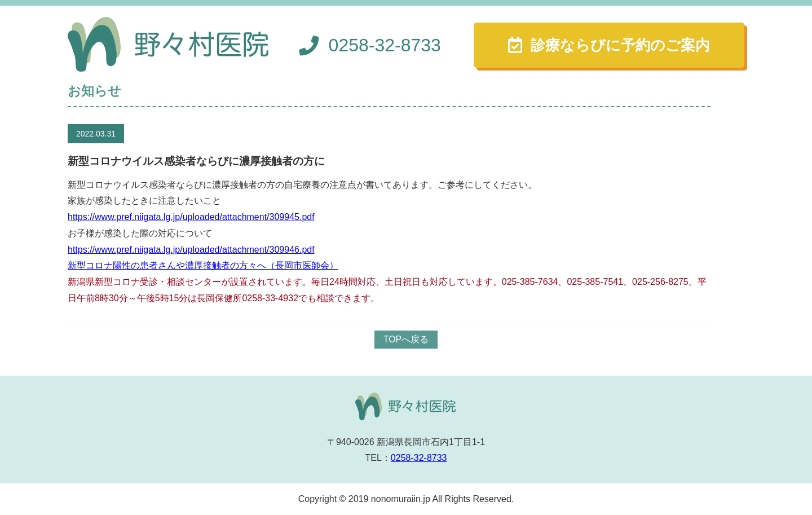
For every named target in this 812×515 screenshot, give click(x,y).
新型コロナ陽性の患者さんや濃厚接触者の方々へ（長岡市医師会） (203, 265)
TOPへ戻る (406, 339)
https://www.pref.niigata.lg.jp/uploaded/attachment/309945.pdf (191, 217)
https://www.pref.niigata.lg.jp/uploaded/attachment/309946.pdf (191, 250)
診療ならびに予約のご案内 (620, 45)
